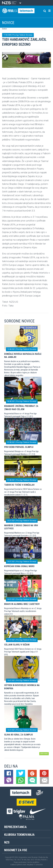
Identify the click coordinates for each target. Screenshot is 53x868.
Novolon (40, 865)
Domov (4, 29)
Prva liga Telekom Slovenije (22, 35)
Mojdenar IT (31, 865)
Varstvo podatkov (33, 862)
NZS (7, 842)
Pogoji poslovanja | (20, 862)
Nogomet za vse (16, 850)
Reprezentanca (15, 827)
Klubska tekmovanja (19, 835)
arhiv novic (44, 754)
